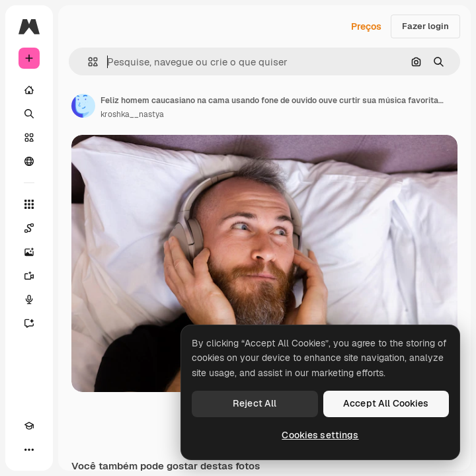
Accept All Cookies (386, 403)
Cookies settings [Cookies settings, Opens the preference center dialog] (320, 435)
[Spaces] (29, 228)
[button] (88, 62)
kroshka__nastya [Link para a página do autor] (132, 114)
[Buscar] (29, 114)
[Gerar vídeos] (29, 276)
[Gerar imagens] (29, 252)
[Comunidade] (29, 161)
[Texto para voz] (29, 299)
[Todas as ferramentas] (29, 204)
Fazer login (425, 26)
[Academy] (29, 426)
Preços (366, 26)
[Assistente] (29, 323)
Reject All (255, 403)
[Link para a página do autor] (83, 106)
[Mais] (29, 450)
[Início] (29, 90)
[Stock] (29, 138)
